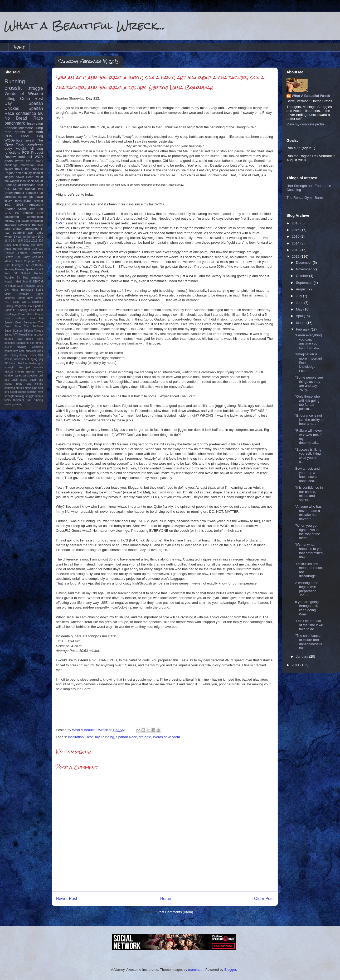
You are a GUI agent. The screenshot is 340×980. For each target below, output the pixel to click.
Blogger (230, 970)
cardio (22, 197)
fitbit (40, 355)
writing (18, 404)
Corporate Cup (33, 261)
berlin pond (35, 339)
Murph (18, 189)
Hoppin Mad (13, 282)
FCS (26, 152)
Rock (39, 161)
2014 (296, 243)
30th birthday (21, 245)
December (304, 263)
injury (8, 201)
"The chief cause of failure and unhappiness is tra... (308, 642)
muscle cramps (14, 372)
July (300, 296)
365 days (37, 245)
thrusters (18, 400)
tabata (39, 396)
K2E (7, 189)
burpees (10, 197)
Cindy (26, 257)
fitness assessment (17, 359)
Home (19, 47)
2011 (27, 241)
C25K (30, 161)
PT (15, 310)
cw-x (40, 351)
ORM (16, 302)
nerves (30, 372)
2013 (20, 204)
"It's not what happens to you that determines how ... (309, 551)
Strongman (30, 322)
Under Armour (14, 193)
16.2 (8, 204)
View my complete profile (305, 124)
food (26, 363)
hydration (37, 221)
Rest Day (93, 737)
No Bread (16, 118)
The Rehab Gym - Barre (305, 198)
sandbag (10, 388)
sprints (20, 132)
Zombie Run (34, 193)
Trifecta (28, 331)
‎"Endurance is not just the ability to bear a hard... (309, 420)
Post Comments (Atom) (175, 912)
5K (40, 113)
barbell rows (13, 339)
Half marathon (33, 278)
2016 (296, 230)
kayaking (24, 225)
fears (33, 355)
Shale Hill (36, 318)
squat (39, 177)
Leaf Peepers (26, 286)
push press (19, 380)
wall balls (35, 232)
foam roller (16, 363)
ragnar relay (13, 384)
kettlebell (25, 157)
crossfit (13, 88)
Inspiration (76, 737)
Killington (10, 286)
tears (8, 400)
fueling (33, 363)
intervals (10, 225)
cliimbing (38, 347)
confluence (26, 113)
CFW (8, 136)
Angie (8, 249)
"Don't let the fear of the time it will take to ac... (309, 625)
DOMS (26, 169)
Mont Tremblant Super (24, 294)
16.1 (40, 237)
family (24, 355)
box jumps (37, 343)
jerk (29, 367)
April (300, 316)
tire (7, 181)
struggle (145, 737)
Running (108, 737)
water (19, 161)
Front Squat (13, 185)
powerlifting (23, 201)
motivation (28, 165)
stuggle (30, 396)
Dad (7, 265)
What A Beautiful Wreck (311, 96)
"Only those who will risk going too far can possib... (307, 403)
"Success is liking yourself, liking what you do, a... (308, 456)
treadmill (19, 232)
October (303, 276)
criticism (31, 351)
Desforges (17, 265)
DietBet (29, 265)
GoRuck (26, 273)
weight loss (18, 181)
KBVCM (38, 282)
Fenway (9, 269)
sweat (30, 140)
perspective (30, 376)
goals (9, 161)
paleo (19, 376)
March (301, 323)
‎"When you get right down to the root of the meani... (307, 532)
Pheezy (23, 310)
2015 (296, 236)
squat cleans (18, 392)
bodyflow (10, 343)
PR (17, 213)
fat (31, 197)
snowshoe (32, 228)
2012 (34, 241)
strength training (14, 396)
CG (41, 249)
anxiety (39, 335)
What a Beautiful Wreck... (84, 26)
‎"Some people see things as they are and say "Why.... (309, 384)
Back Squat (35, 181)
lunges (9, 177)
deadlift (38, 173)
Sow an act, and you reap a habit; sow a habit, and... (307, 475)
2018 (296, 223)
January (303, 656)
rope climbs (34, 384)
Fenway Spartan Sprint (29, 269)
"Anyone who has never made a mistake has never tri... (308, 513)
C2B (35, 249)
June (300, 303)
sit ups (20, 388)
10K (17, 169)
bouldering (12, 217)
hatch (39, 197)
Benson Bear (22, 249)
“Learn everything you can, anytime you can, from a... (308, 341)
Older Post (264, 899)
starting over (35, 392)
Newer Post (67, 899)
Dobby (39, 265)
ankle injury (24, 173)
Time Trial (22, 326)
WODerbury (14, 140)
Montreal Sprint (15, 298)
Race (38, 118)
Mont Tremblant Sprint (27, 290)
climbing (37, 149)
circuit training (15, 347)
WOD (39, 157)
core (22, 351)
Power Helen (26, 314)
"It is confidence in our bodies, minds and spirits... (309, 494)
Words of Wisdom (166, 737)
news (40, 372)
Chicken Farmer (16, 253)
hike (20, 367)
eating (14, 355)
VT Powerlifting (23, 335)
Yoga (20, 144)
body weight (15, 149)
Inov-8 (27, 282)
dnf (6, 355)
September (305, 283)
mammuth (196, 970)
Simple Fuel (33, 213)
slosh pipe (31, 388)
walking (9, 404)
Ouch (25, 99)
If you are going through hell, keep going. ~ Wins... (307, 608)
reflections (12, 152)
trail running (35, 400)
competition (35, 217)
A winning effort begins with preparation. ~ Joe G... (308, 589)
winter (9, 236)
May (300, 309)
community (11, 351)
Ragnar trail (34, 189)
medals (39, 367)
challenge (11, 165)
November (304, 269)
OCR (8, 302)
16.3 (7, 241)
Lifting (10, 99)
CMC (60, 223)
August (302, 289)
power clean (25, 177)
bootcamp (23, 343)
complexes (35, 144)
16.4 (14, 241)
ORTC (26, 302)
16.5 (20, 241)
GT (15, 273)
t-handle (11, 128)
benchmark (15, 123)
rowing (38, 201)
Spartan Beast (13, 322)
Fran (7, 273)
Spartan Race (127, 737)
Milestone (26, 128)
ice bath (36, 132)
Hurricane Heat (32, 185)
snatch (17, 228)
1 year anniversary (25, 237)
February (303, 329)
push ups (36, 380)
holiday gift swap (17, 221)
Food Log (32, 136)
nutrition (9, 376)
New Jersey (35, 298)
